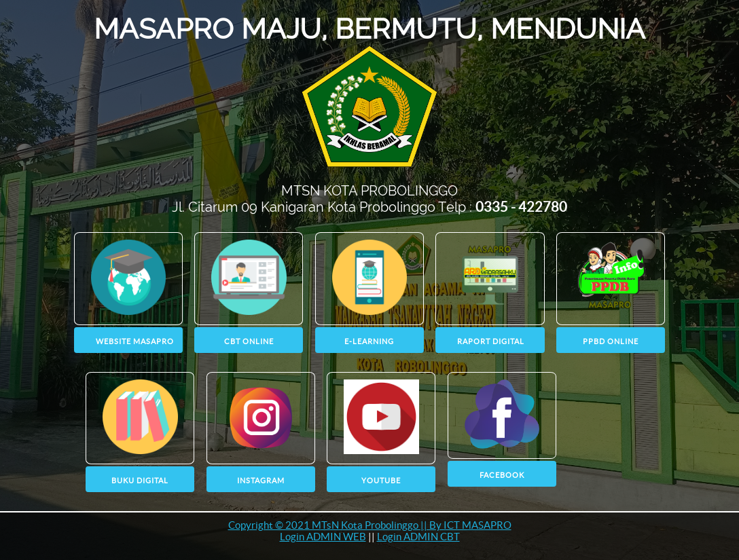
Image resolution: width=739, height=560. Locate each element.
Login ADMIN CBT (418, 537)
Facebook (502, 475)
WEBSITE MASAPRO (135, 341)
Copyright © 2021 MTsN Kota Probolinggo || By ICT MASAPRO (370, 525)
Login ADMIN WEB (323, 537)
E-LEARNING (369, 341)
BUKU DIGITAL (140, 481)
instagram (261, 481)
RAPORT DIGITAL (491, 341)
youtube (381, 481)
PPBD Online (611, 341)
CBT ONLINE (249, 341)
